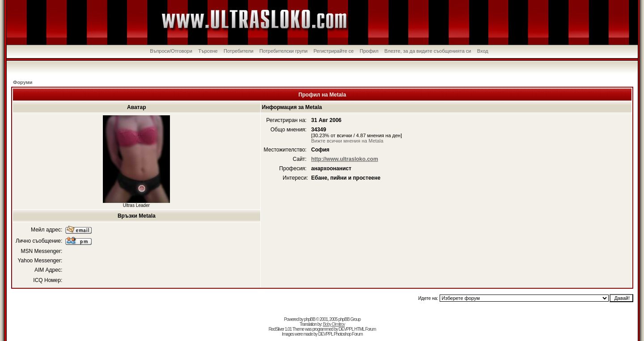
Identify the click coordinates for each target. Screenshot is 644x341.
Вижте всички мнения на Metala (347, 141)
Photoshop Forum (348, 334)
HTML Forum (365, 329)
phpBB (310, 319)
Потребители (239, 51)
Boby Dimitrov (334, 324)
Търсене (208, 51)
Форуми (23, 82)
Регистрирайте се (334, 51)
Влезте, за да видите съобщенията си (428, 51)
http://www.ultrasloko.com (345, 159)
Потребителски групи (284, 51)
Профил (369, 51)
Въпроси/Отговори (171, 51)
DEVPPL (346, 329)
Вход (483, 51)
